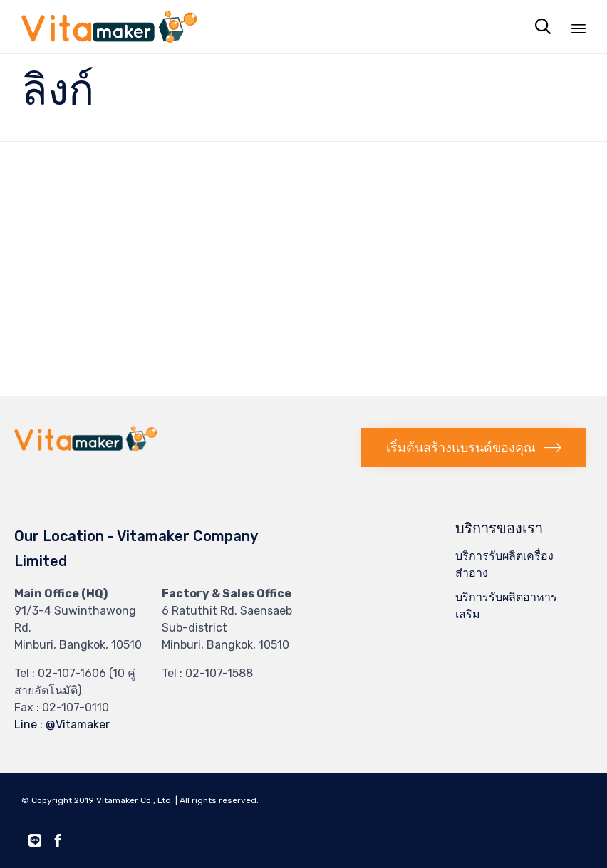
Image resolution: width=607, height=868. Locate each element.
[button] (473, 448)
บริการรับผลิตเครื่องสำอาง (504, 564)
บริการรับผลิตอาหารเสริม (506, 606)
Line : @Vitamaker (62, 725)
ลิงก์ (58, 90)
